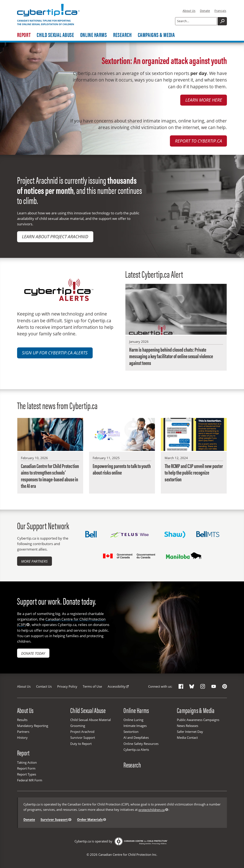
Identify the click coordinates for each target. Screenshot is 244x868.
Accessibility (117, 686)
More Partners (34, 561)
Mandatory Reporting (33, 726)
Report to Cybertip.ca (199, 141)
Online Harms (94, 35)
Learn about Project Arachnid (55, 237)
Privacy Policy (67, 686)
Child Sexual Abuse (55, 35)
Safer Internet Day (190, 732)
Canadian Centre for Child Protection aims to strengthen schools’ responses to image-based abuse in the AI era (50, 476)
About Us (189, 11)
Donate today (33, 653)
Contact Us (44, 686)
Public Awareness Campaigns (198, 720)
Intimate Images (135, 726)
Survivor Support (83, 737)
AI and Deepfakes (136, 737)
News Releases (188, 726)
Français (220, 11)
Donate (205, 11)
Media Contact (187, 737)
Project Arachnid (82, 732)
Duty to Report (81, 744)
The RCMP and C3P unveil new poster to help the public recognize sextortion (194, 472)
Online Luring (133, 720)
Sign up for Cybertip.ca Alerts (55, 353)
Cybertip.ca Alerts (136, 750)
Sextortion (131, 732)
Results (22, 720)
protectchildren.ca (152, 810)
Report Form (26, 768)
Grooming (78, 726)
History (22, 737)
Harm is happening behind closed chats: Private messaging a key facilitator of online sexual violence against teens (171, 356)
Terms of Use (92, 686)
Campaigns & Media (156, 35)
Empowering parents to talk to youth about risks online (122, 469)
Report (24, 35)
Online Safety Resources (141, 744)
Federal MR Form (30, 780)
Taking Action (27, 762)
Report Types (27, 774)
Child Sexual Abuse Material (91, 720)
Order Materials (90, 820)
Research (122, 35)
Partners (23, 732)
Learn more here (204, 100)
